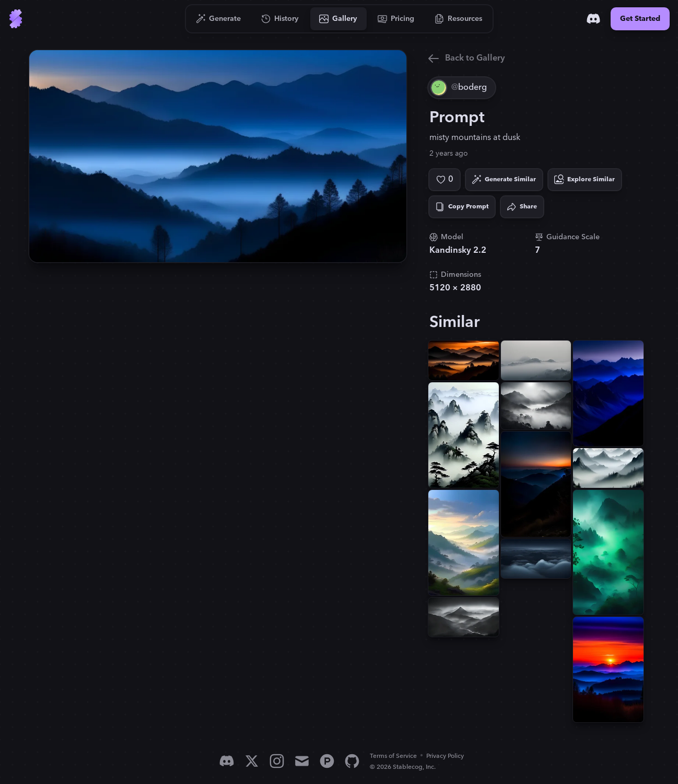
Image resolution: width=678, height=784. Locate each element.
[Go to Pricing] (396, 19)
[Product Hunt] (327, 761)
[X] (252, 761)
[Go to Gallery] (338, 19)
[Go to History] (280, 19)
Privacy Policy (445, 756)
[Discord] (593, 19)
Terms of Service (393, 756)
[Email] (302, 761)
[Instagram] (277, 761)
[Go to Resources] (459, 19)
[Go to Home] (16, 19)
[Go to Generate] (219, 19)
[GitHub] (352, 761)
